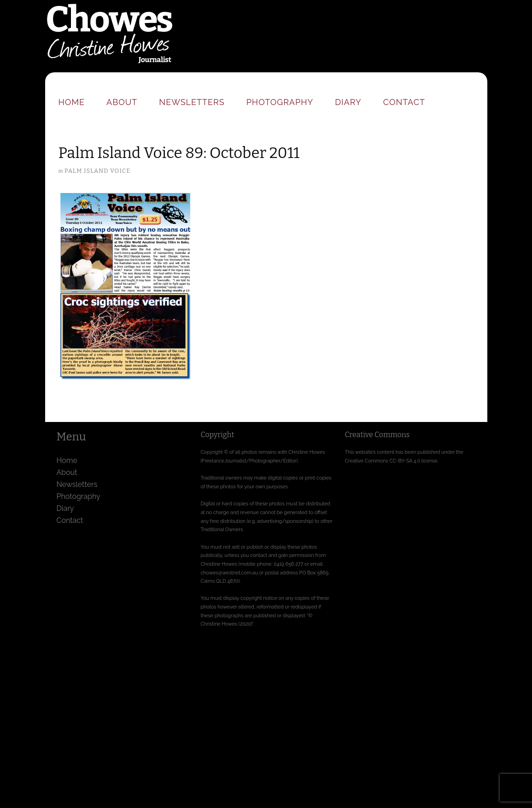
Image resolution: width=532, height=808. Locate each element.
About (122, 102)
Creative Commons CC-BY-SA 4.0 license (391, 461)
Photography (280, 102)
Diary (348, 102)
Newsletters (192, 102)
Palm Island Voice (97, 171)
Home (72, 102)
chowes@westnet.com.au (229, 573)
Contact (404, 102)
